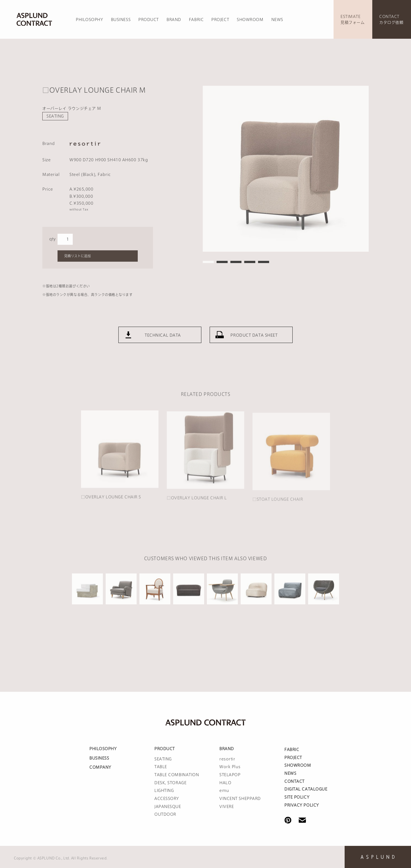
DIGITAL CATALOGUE (306, 789)
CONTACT (294, 781)
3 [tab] (236, 262)
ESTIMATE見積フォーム (353, 20)
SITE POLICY (297, 797)
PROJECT (220, 20)
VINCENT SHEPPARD (240, 799)
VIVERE (227, 807)
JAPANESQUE (168, 807)
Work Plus (230, 767)
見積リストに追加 (77, 256)
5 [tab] (264, 262)
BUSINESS (121, 20)
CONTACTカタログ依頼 (391, 20)
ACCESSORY (167, 799)
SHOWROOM (250, 20)
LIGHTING (164, 791)
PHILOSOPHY (89, 20)
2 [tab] (222, 262)
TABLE (161, 767)
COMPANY (100, 767)
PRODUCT (149, 20)
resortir (227, 759)
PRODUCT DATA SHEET (254, 341)
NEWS (277, 20)
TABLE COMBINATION (177, 775)
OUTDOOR (165, 814)
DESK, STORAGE (170, 783)
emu (224, 791)
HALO (225, 783)
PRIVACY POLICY (302, 805)
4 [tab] (250, 262)
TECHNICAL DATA (163, 341)
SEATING (55, 116)
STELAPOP (230, 775)
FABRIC (196, 20)
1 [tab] (208, 262)
